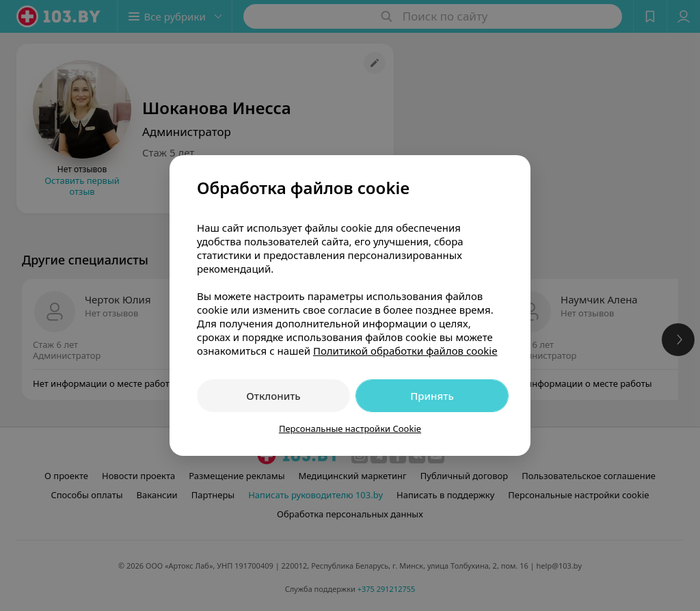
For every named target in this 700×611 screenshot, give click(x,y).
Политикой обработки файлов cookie (405, 351)
